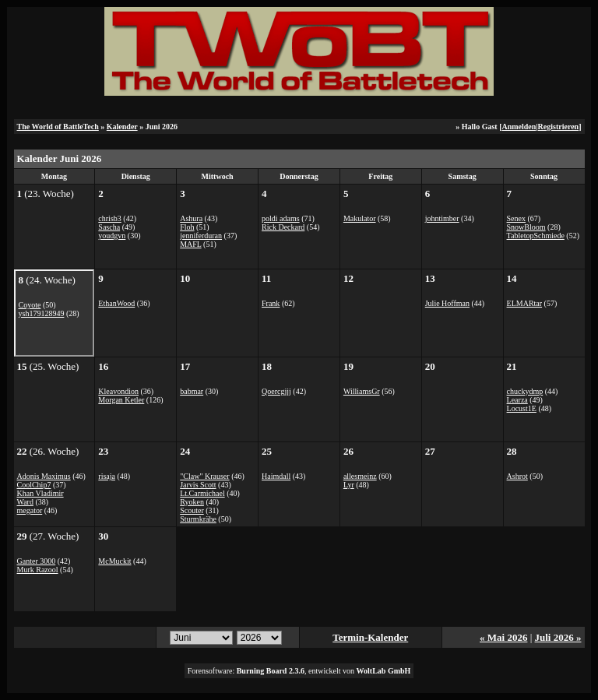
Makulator (360, 218)
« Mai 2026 (503, 637)
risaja (107, 476)
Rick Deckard (283, 227)
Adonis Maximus (44, 476)
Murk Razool (38, 570)
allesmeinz (360, 476)
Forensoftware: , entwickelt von (299, 671)
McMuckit (114, 561)
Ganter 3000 (37, 561)
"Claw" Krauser (204, 476)
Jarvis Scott (198, 485)
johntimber (442, 218)
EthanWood (116, 303)
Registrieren (559, 127)
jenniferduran (201, 236)
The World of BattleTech (58, 127)
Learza (517, 400)
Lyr (349, 485)
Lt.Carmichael (202, 493)
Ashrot (517, 476)
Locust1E (522, 408)
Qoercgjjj (276, 391)
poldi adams (281, 218)
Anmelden (519, 127)
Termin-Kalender (370, 637)
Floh (187, 227)
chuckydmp (525, 391)
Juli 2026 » (558, 637)
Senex (516, 218)
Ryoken (192, 502)
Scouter (192, 510)
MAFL (190, 244)
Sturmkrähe (198, 519)
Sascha (109, 227)
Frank (271, 303)
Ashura (191, 218)
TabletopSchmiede (536, 236)
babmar (192, 391)
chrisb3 (109, 218)
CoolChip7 (34, 485)
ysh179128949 (42, 313)
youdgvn (112, 236)
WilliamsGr (362, 391)
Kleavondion (118, 391)
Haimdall (276, 476)
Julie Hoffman (447, 303)
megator (30, 510)
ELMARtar (525, 303)
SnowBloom (526, 227)
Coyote (30, 305)
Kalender (122, 127)
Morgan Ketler (121, 400)
